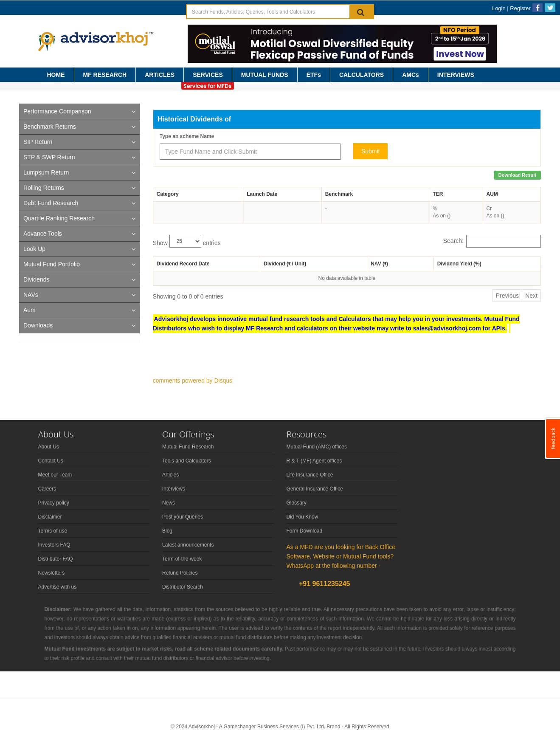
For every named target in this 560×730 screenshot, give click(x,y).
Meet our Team (55, 475)
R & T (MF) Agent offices (314, 461)
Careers (47, 489)
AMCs (411, 75)
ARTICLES (160, 75)
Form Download (305, 531)
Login (499, 8)
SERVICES (208, 75)
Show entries (187, 241)
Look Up (34, 249)
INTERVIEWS (456, 75)
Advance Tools (43, 234)
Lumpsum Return (46, 172)
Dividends (36, 279)
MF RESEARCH (105, 75)
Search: (492, 241)
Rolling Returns (44, 188)
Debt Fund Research (51, 203)
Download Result (517, 175)
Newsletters (52, 573)
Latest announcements (188, 545)
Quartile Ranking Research (59, 218)
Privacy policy (54, 503)
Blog (167, 531)
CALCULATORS (362, 75)
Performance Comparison (57, 111)
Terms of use (53, 531)
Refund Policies (180, 573)
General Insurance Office (315, 489)
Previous (507, 296)
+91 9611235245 (324, 584)
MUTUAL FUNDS (265, 75)
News (169, 503)
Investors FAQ (54, 545)
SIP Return (38, 142)
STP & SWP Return (49, 157)
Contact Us (51, 461)
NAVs (31, 295)
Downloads (38, 325)
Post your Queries (183, 517)
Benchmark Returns (50, 127)
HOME (56, 75)
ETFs (314, 75)
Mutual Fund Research (188, 447)
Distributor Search (183, 587)
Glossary (297, 503)
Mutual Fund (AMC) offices (317, 447)
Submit (371, 151)
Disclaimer (50, 517)
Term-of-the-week (182, 559)
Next (531, 296)
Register (520, 8)
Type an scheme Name (187, 136)
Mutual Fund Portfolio (52, 264)
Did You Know (303, 517)
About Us (49, 447)
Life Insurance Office (310, 475)
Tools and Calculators (187, 461)
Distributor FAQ (56, 559)
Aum (30, 310)
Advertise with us (58, 587)
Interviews (174, 489)
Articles (170, 475)
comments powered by (193, 381)
